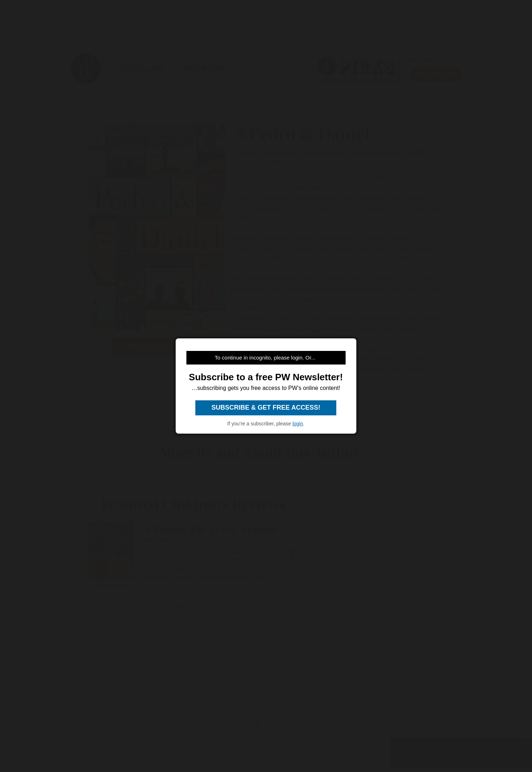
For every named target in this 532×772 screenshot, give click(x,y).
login (298, 424)
